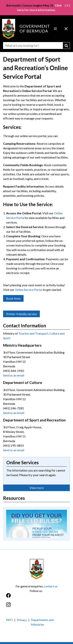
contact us (51, 586)
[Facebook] (36, 597)
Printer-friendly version (21, 314)
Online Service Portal (29, 290)
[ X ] (67, 5)
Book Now (13, 298)
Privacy (22, 620)
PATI (9, 620)
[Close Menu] (66, 29)
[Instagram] (36, 607)
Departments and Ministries (42, 622)
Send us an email (14, 375)
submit (66, 46)
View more (37, 488)
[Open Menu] (55, 29)
